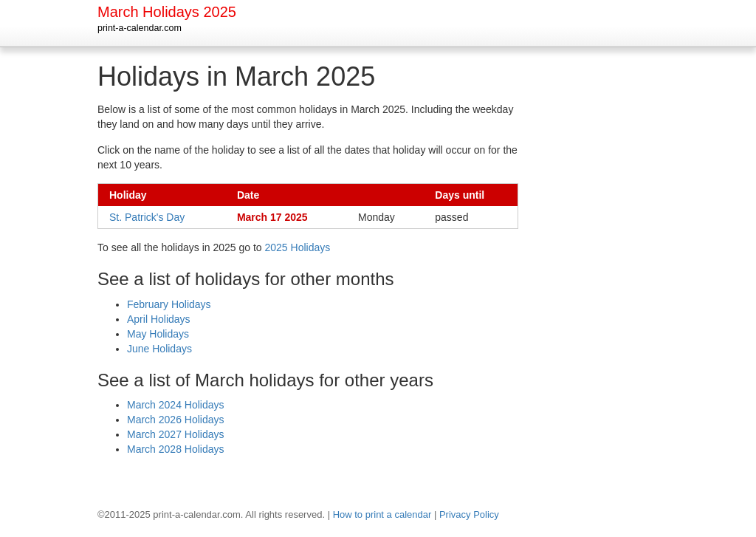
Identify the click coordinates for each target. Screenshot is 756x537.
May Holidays (158, 334)
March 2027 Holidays (176, 434)
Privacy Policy (469, 514)
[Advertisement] (599, 284)
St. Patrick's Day (147, 217)
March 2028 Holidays (176, 449)
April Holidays (159, 319)
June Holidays (159, 349)
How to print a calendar (382, 514)
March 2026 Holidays (176, 420)
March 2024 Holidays (176, 405)
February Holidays (169, 304)
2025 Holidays (298, 247)
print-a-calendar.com (140, 28)
